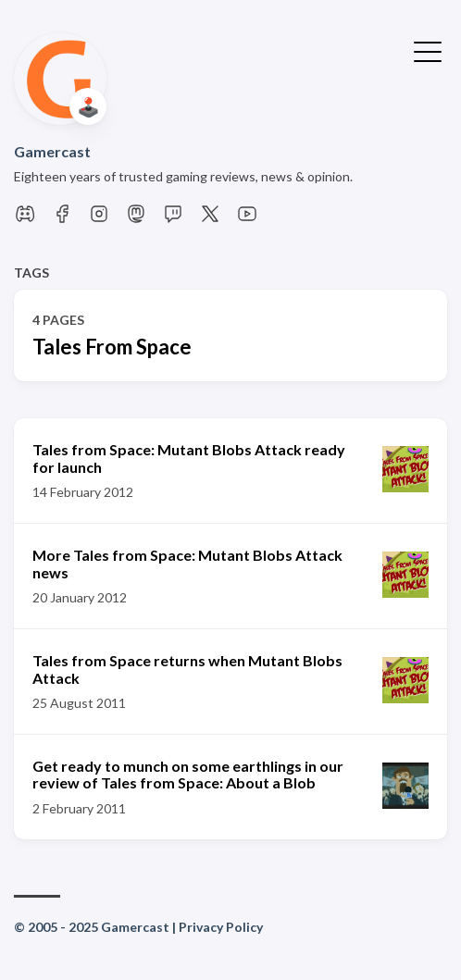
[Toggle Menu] (428, 50)
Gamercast (52, 151)
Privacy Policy (221, 927)
